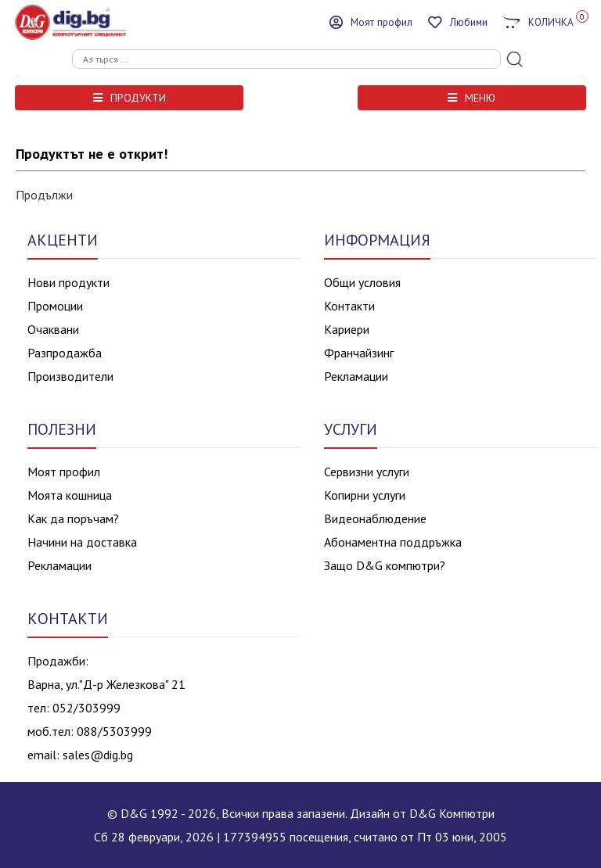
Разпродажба (65, 353)
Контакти (349, 306)
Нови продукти (68, 282)
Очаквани (53, 329)
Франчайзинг (359, 353)
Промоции (55, 306)
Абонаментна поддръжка (393, 542)
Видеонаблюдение (375, 518)
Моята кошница (70, 495)
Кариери (347, 329)
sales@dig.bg (98, 755)
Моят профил (64, 472)
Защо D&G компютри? (385, 565)
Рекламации (356, 376)
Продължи (44, 195)
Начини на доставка (82, 542)
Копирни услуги (365, 495)
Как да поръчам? (73, 518)
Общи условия (362, 282)
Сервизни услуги (367, 472)
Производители (70, 376)
